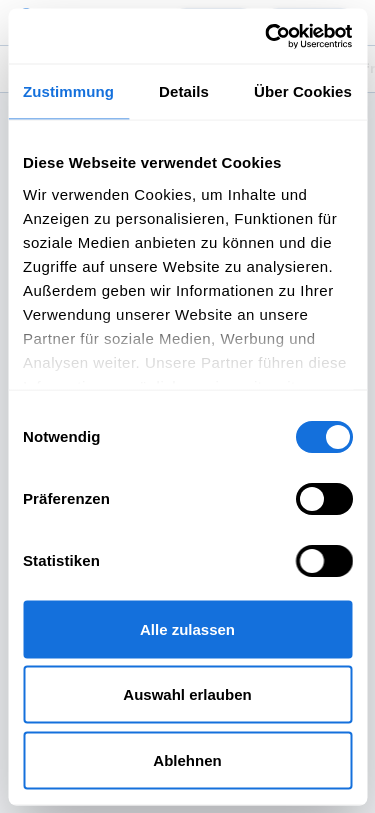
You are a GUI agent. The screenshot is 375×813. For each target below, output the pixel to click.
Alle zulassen (187, 628)
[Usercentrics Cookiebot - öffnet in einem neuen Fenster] (267, 36)
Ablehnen (187, 759)
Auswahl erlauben (187, 694)
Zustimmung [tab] (68, 91)
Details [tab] (184, 91)
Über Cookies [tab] (303, 91)
